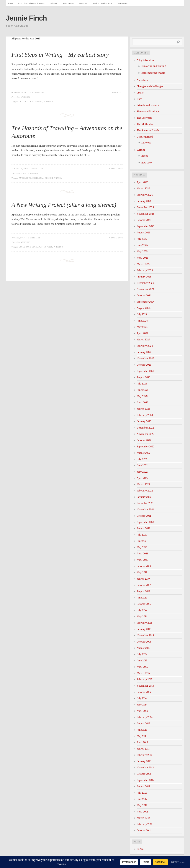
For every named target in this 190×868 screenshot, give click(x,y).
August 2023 (144, 377)
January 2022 (144, 497)
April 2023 (142, 403)
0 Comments (116, 169)
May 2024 (142, 327)
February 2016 (145, 623)
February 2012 (145, 824)
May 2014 (142, 705)
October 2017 (144, 585)
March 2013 (143, 749)
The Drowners (122, 3)
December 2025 (145, 207)
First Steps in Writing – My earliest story (60, 55)
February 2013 (145, 755)
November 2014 (145, 686)
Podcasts (53, 3)
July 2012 (142, 793)
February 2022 (145, 491)
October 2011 (144, 831)
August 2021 (143, 528)
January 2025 (144, 277)
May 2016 (142, 617)
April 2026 (142, 182)
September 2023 (146, 371)
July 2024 (142, 314)
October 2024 (144, 296)
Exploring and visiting (154, 66)
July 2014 (142, 698)
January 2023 (144, 421)
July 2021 (142, 535)
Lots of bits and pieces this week (31, 3)
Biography (83, 3)
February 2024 (145, 346)
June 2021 (142, 541)
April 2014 (142, 711)
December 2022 (145, 428)
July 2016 (142, 610)
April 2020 (142, 560)
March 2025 (143, 264)
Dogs (139, 99)
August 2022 (144, 453)
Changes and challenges (150, 86)
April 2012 (142, 812)
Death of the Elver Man (102, 3)
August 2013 (143, 724)
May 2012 (142, 805)
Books (145, 156)
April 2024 (142, 333)
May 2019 (142, 572)
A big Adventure (146, 60)
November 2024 (145, 289)
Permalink (38, 92)
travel (58, 178)
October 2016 (144, 604)
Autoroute (25, 178)
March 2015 (143, 673)
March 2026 (143, 189)
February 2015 (145, 679)
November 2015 (145, 635)
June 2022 (142, 465)
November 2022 (145, 434)
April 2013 (142, 742)
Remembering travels (153, 73)
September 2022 (146, 447)
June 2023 (142, 390)
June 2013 (142, 730)
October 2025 (144, 220)
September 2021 (145, 522)
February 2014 (145, 717)
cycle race (25, 247)
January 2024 (144, 352)
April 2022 (142, 478)
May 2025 (142, 251)
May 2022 (142, 472)
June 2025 (142, 245)
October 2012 (144, 774)
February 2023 (145, 415)
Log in (140, 849)
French (49, 178)
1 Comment (117, 92)
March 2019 (143, 579)
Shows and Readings (148, 112)
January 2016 (144, 629)
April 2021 (142, 554)
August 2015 (143, 648)
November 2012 (145, 768)
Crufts (140, 93)
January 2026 (144, 201)
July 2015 (142, 654)
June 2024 (142, 321)
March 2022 (143, 484)
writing (48, 102)
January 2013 (144, 761)
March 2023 (143, 409)
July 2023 (142, 384)
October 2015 (144, 642)
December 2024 (145, 283)
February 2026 (145, 195)
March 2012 (143, 818)
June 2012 (142, 799)
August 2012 (143, 786)
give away (37, 247)
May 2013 (142, 736)
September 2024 (146, 302)
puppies (48, 247)
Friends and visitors (148, 105)
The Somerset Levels (148, 130)
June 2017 (142, 598)
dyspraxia (38, 178)
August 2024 (144, 308)
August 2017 (143, 591)
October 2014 (144, 692)
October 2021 (144, 516)
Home (11, 3)
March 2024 (143, 340)
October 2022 (144, 440)
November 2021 (145, 510)
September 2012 (145, 780)
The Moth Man (68, 3)
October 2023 (144, 365)
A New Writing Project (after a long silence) (64, 205)
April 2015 (142, 667)
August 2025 (144, 233)
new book (147, 163)
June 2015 (142, 661)
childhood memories (31, 102)
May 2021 (142, 547)
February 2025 (145, 270)
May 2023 (142, 396)
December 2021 (145, 503)
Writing (26, 97)
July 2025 (142, 239)
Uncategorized (29, 173)
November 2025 (145, 214)
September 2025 (146, 226)
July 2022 (142, 459)
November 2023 (145, 358)
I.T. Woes (146, 143)
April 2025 (142, 258)
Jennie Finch (26, 18)
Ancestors (142, 80)
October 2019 (144, 566)
